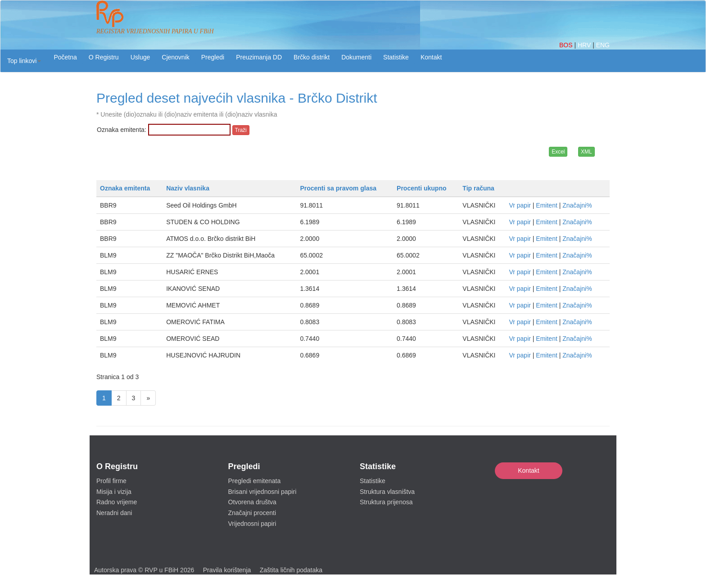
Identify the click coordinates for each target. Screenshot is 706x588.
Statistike (396, 57)
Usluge (140, 57)
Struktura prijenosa (386, 502)
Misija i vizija (114, 492)
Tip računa (478, 188)
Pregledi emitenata (255, 481)
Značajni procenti (252, 513)
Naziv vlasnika (188, 188)
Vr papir (520, 205)
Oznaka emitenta (125, 188)
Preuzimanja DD (259, 57)
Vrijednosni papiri (252, 524)
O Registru (104, 57)
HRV (585, 45)
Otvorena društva (252, 502)
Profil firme (111, 481)
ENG (603, 45)
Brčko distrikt (312, 57)
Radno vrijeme (117, 502)
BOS (567, 45)
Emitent (546, 205)
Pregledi (213, 57)
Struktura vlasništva (387, 492)
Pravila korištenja (227, 570)
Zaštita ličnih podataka (291, 570)
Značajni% (577, 205)
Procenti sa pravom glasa (338, 188)
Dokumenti (356, 57)
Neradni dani (114, 513)
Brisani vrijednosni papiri (262, 492)
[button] (24, 61)
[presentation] (165, 158)
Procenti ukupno (421, 188)
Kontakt (528, 470)
